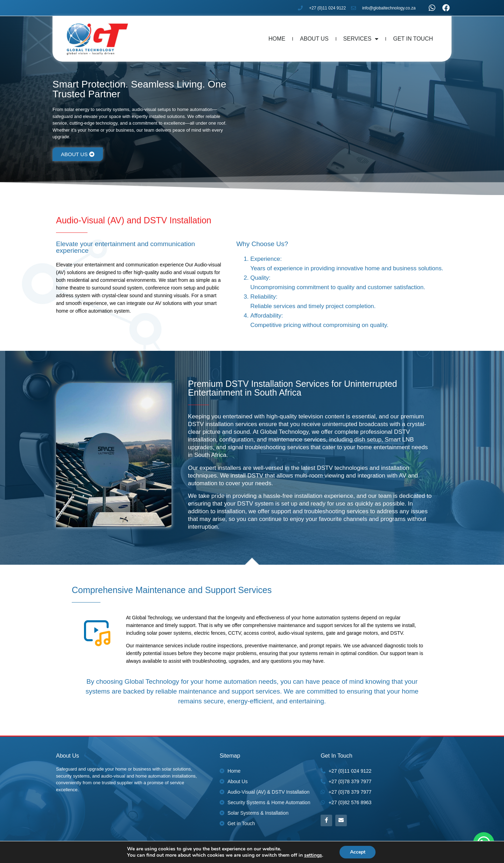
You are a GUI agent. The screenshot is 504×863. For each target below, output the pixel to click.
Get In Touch (413, 39)
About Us (314, 39)
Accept (358, 852)
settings (313, 855)
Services (361, 39)
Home (277, 39)
